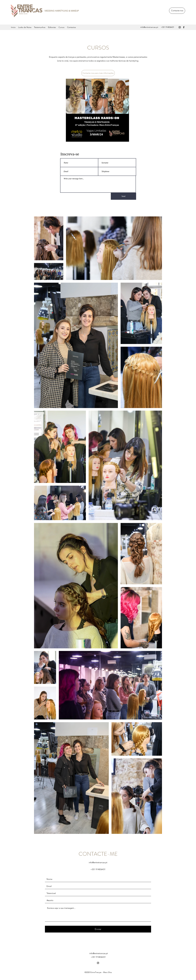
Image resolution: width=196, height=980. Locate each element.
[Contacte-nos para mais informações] (98, 73)
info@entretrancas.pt (149, 27)
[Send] (123, 196)
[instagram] (180, 27)
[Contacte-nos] (177, 11)
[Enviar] (98, 929)
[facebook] (184, 27)
